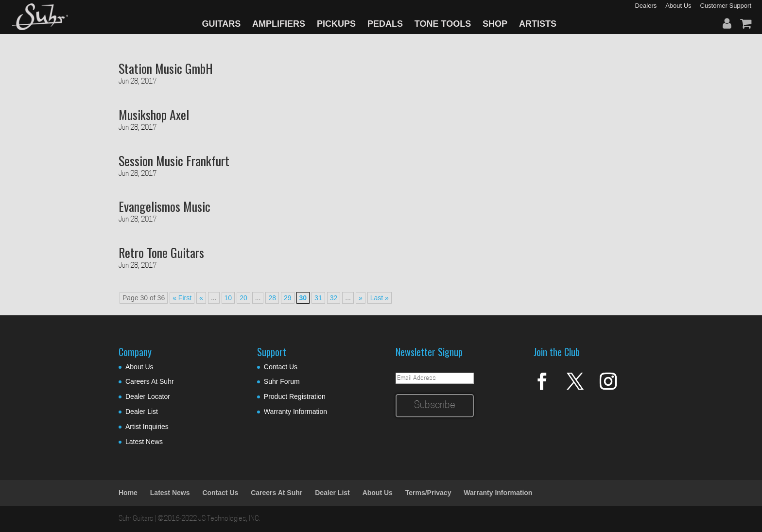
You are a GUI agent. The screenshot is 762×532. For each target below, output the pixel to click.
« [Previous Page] (201, 298)
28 (272, 298)
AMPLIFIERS (279, 24)
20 (243, 298)
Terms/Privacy (428, 493)
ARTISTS (538, 24)
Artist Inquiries (147, 427)
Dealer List (142, 412)
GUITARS (222, 24)
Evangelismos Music (165, 206)
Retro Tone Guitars (161, 252)
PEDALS (385, 24)
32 (334, 298)
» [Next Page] (361, 298)
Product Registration (295, 396)
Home (128, 493)
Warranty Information (295, 412)
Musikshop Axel (154, 114)
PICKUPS (336, 24)
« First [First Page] (182, 298)
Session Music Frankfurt (174, 161)
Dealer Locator (148, 396)
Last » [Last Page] (380, 298)
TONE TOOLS (443, 24)
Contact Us (281, 367)
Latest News (144, 442)
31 (318, 298)
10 (228, 298)
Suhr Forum (282, 381)
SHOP (495, 24)
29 (288, 298)
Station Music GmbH (166, 68)
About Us (139, 367)
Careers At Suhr (150, 381)
